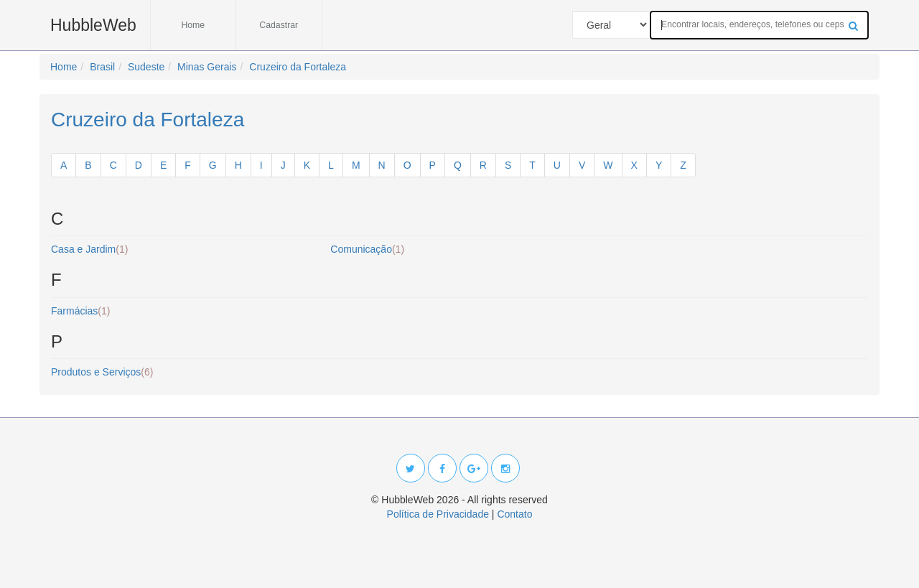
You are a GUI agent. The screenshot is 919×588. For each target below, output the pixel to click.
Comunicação (367, 249)
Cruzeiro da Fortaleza (148, 120)
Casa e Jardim (89, 249)
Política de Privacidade (438, 514)
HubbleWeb (93, 25)
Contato (514, 514)
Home (193, 25)
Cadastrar (279, 25)
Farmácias (80, 311)
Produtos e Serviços (102, 372)
